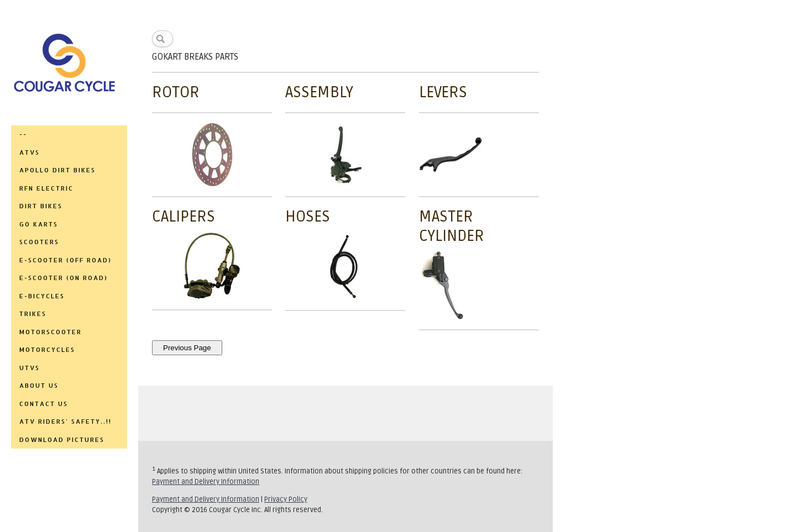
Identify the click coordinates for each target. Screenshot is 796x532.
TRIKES (33, 314)
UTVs (30, 368)
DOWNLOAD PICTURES (62, 440)
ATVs (30, 152)
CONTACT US (44, 404)
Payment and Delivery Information (206, 482)
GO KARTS (39, 224)
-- (23, 134)
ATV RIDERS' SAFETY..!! (66, 422)
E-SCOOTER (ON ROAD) (64, 278)
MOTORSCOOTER (51, 332)
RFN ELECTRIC (46, 188)
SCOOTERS (39, 242)
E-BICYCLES (42, 296)
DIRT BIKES (41, 206)
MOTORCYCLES (47, 350)
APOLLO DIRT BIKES (57, 170)
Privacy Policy (286, 499)
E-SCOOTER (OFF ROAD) (66, 260)
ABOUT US (39, 386)
